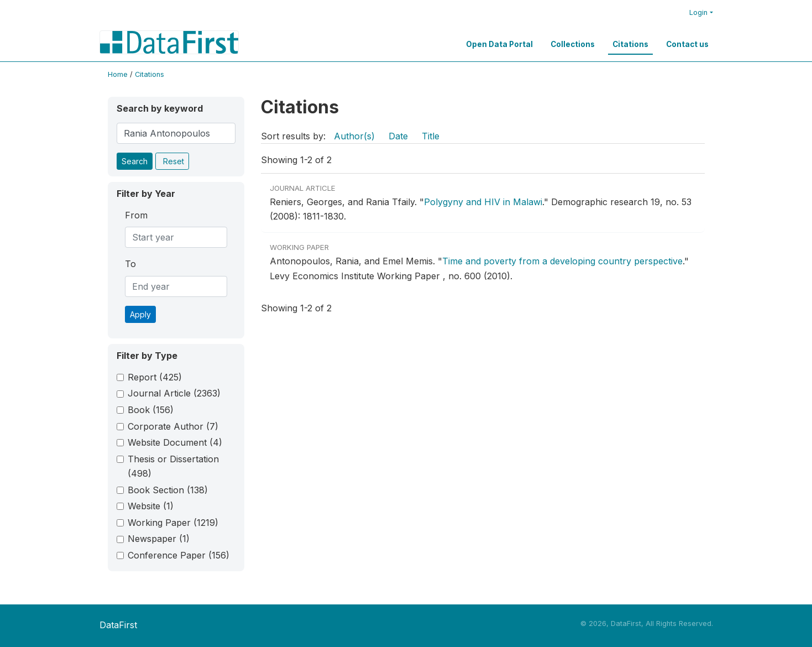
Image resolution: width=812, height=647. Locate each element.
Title (431, 136)
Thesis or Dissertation (173, 466)
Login (698, 12)
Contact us (687, 44)
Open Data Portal (499, 44)
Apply (140, 314)
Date (398, 136)
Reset (174, 161)
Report (155, 377)
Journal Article (174, 393)
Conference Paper (179, 555)
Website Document (175, 442)
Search (135, 161)
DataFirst (118, 625)
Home (118, 74)
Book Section (168, 490)
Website (151, 506)
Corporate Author (173, 426)
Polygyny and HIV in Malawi (483, 202)
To (130, 264)
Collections (573, 44)
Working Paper (173, 523)
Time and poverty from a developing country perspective (562, 261)
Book (151, 410)
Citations (630, 44)
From (136, 215)
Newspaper (159, 539)
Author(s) (354, 136)
